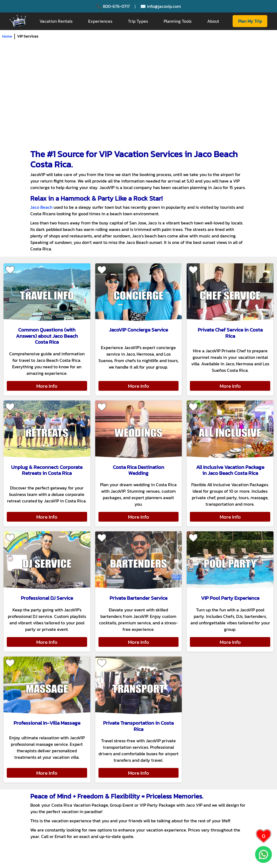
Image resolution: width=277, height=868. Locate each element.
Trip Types (138, 21)
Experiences (100, 21)
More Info (47, 386)
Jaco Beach (41, 207)
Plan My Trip (250, 21)
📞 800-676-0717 (113, 6)
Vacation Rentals (56, 21)
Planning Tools (178, 21)
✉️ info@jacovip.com (161, 6)
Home (7, 36)
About (213, 21)
